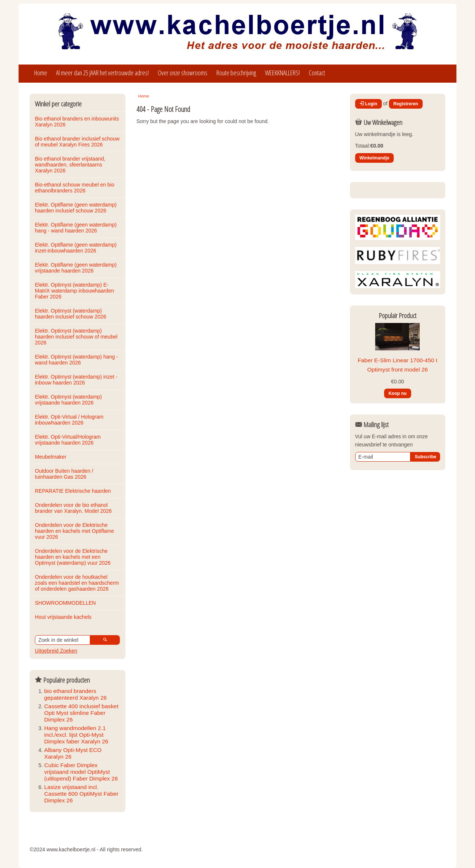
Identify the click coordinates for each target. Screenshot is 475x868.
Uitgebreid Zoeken (56, 651)
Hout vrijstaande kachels (63, 617)
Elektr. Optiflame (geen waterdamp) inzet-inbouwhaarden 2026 (76, 248)
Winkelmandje (375, 158)
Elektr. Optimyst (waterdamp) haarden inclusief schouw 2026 (71, 314)
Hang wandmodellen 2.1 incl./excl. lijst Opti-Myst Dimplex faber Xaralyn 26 (76, 735)
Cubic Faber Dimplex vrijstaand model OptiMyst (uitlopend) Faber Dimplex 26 (81, 772)
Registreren (406, 104)
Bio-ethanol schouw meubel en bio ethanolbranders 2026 (75, 188)
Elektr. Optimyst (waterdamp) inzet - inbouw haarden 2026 (77, 380)
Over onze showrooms (183, 73)
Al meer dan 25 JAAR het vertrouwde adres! (102, 73)
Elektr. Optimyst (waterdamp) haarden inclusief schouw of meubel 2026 (77, 337)
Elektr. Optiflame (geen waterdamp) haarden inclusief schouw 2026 (76, 208)
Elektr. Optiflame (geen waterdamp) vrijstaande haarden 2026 (76, 268)
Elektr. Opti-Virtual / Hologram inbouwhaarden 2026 (70, 420)
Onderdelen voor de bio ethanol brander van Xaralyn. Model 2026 (73, 508)
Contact (317, 73)
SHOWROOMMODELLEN (65, 603)
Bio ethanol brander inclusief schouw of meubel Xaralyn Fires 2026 (78, 142)
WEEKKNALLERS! (282, 73)
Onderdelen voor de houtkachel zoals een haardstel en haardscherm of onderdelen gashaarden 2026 (78, 583)
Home (41, 73)
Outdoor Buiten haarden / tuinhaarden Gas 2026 (65, 474)
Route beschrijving (236, 73)
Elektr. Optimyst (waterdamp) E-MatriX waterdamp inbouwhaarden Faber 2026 (75, 291)
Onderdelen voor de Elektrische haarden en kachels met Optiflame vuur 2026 (75, 531)
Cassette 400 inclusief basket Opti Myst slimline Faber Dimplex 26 (81, 713)
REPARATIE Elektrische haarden (73, 491)
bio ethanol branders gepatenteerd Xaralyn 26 (76, 694)
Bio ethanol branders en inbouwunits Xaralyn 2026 (78, 122)
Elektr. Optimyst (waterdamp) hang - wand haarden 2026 (77, 360)
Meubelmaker (51, 457)
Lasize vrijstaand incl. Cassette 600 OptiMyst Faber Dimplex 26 (81, 794)
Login (368, 104)
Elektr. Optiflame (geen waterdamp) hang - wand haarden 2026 (76, 228)
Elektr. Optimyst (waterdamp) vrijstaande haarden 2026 (69, 400)
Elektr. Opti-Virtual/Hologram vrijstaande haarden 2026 (68, 440)
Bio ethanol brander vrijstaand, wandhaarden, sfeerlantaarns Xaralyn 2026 (71, 165)
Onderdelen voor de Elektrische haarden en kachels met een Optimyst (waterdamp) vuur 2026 (73, 557)
